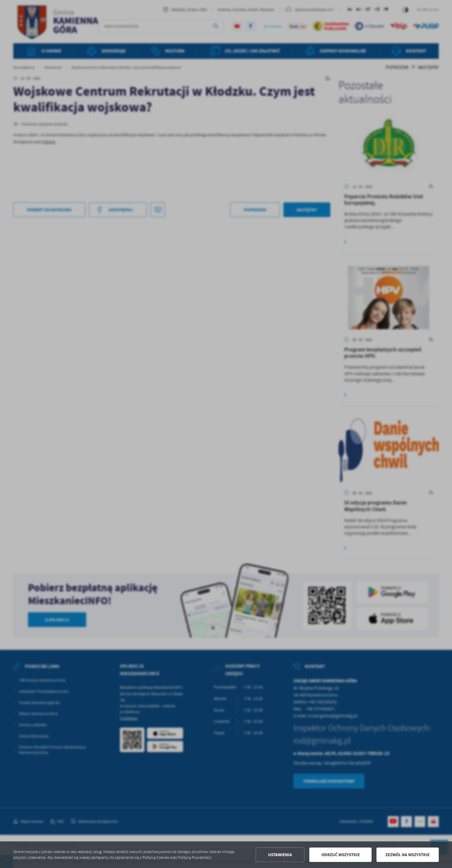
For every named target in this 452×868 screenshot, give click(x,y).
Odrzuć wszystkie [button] (341, 855)
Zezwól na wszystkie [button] (407, 855)
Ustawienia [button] (280, 855)
